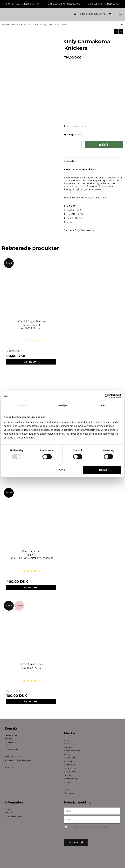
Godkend (75, 842)
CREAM (68, 747)
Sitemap (9, 767)
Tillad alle (102, 470)
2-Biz (67, 740)
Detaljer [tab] (62, 405)
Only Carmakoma (84, 230)
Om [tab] (103, 405)
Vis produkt (31, 362)
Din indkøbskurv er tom (96, 14)
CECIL (67, 744)
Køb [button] (103, 145)
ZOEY (67, 789)
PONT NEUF (70, 758)
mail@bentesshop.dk (22, 760)
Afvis (62, 470)
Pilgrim (68, 754)
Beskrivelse (69, 161)
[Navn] (92, 811)
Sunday (68, 775)
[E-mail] (92, 820)
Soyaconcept (70, 768)
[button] (116, 32)
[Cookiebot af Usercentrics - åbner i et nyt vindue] (107, 396)
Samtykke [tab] (22, 405)
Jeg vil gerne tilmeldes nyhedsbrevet (95, 826)
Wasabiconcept (71, 779)
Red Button (70, 765)
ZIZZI (67, 786)
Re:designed (70, 761)
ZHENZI (68, 782)
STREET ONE (70, 772)
